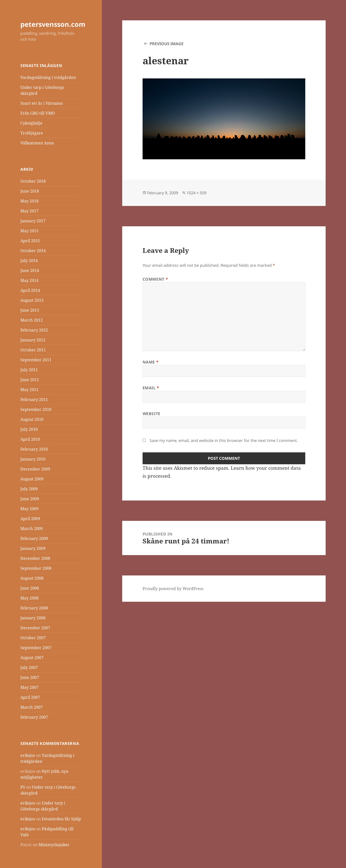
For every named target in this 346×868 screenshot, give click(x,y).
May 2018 (29, 201)
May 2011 (29, 390)
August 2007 (32, 658)
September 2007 (36, 648)
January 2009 (33, 548)
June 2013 (30, 310)
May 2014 (29, 280)
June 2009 (30, 499)
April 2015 (30, 241)
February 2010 (34, 449)
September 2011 (36, 360)
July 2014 (29, 261)
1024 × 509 (196, 193)
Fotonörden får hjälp (61, 819)
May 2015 (29, 231)
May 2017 (29, 211)
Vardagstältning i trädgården (48, 77)
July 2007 (29, 668)
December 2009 (35, 469)
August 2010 (32, 419)
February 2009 (34, 538)
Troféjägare (32, 133)
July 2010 (29, 429)
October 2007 (33, 638)
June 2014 (30, 270)
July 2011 (29, 370)
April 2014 (30, 290)
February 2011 (34, 400)
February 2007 (34, 717)
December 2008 (35, 558)
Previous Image (167, 44)
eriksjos (28, 755)
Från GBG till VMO (38, 113)
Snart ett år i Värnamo (42, 103)
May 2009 (29, 509)
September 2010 (36, 409)
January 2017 (33, 221)
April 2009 (30, 519)
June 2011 (30, 380)
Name (151, 362)
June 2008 (30, 588)
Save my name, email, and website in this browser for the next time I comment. (224, 440)
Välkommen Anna (37, 143)
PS (23, 787)
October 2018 (33, 181)
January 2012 (33, 340)
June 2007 (30, 677)
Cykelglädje (31, 123)
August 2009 (32, 479)
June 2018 (30, 191)
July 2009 (29, 489)
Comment (155, 279)
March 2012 (32, 320)
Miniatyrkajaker (54, 845)
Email (151, 388)
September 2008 (36, 568)
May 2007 (29, 687)
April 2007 (30, 697)
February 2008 (34, 608)
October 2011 (33, 350)
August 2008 (32, 578)
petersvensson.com (53, 24)
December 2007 (35, 628)
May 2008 (29, 598)
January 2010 (33, 459)
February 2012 (34, 330)
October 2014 (33, 251)
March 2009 (32, 529)
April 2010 (30, 439)
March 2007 (32, 707)
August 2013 (32, 300)
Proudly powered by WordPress (173, 589)
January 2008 (33, 618)
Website (152, 414)
